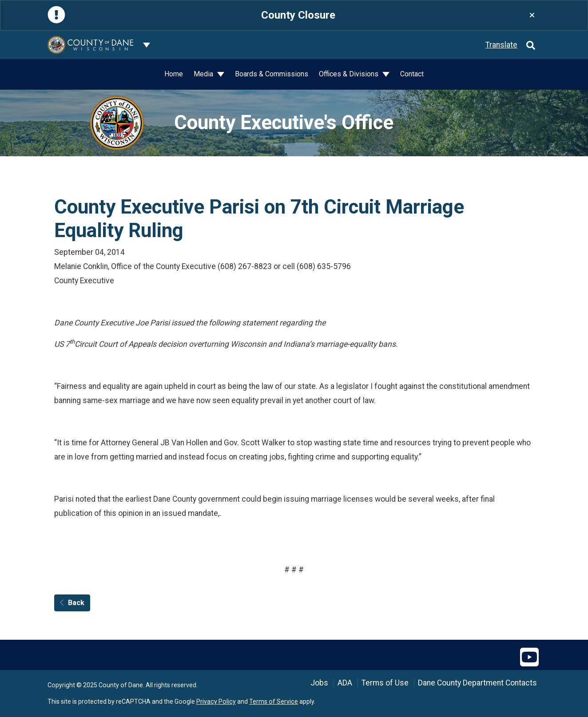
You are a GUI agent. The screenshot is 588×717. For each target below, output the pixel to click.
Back (72, 603)
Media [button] (204, 74)
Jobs (319, 683)
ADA (345, 683)
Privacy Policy (216, 701)
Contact (412, 74)
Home (174, 74)
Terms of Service (274, 701)
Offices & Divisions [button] (350, 74)
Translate (501, 45)
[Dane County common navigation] (147, 45)
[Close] (532, 15)
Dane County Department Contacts (477, 683)
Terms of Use (385, 683)
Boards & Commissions (272, 74)
